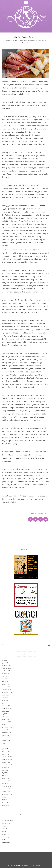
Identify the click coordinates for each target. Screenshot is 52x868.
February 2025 (6, 687)
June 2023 (5, 716)
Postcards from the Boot (34, 866)
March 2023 (5, 719)
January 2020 (6, 784)
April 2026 (5, 663)
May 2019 (4, 800)
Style (3, 839)
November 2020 (7, 759)
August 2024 (5, 695)
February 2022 (6, 733)
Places (4, 834)
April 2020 (5, 776)
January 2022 (6, 735)
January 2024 (6, 706)
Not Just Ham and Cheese (25, 37)
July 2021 (4, 743)
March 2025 (5, 684)
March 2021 (5, 751)
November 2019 (6, 789)
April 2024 (5, 703)
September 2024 (7, 692)
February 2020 (6, 781)
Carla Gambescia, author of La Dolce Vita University (28, 40)
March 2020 (5, 778)
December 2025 (7, 668)
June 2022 (5, 730)
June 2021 (5, 746)
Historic (4, 826)
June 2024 (5, 698)
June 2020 (5, 770)
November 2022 (7, 722)
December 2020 (7, 757)
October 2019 (6, 792)
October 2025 (6, 671)
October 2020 (6, 762)
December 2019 (6, 786)
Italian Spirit (5, 829)
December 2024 (7, 690)
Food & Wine (6, 823)
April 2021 (5, 749)
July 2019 (4, 797)
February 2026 (6, 665)
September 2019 (7, 794)
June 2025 (5, 676)
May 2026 (5, 660)
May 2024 (5, 700)
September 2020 (7, 765)
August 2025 (5, 673)
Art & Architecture (7, 821)
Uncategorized (6, 842)
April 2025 (5, 682)
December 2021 (6, 738)
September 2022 (7, 727)
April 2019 (5, 802)
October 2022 (6, 725)
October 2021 (6, 741)
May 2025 (5, 679)
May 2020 (5, 773)
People (4, 831)
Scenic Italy (5, 837)
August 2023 (6, 711)
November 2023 (7, 708)
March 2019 (5, 805)
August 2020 (6, 767)
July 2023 (5, 714)
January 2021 (6, 754)
